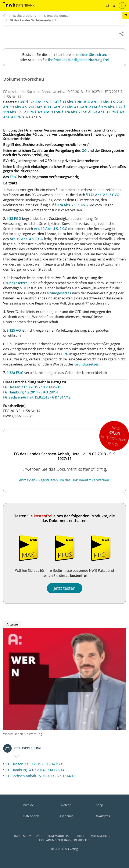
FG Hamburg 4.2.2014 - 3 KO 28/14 (31, 392)
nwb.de (29, 805)
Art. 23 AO (90, 107)
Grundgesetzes (15, 283)
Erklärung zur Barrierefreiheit (65, 840)
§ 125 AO (14, 331)
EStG (14, 177)
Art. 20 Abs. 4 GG (69, 107)
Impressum (23, 836)
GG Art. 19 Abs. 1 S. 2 (102, 102)
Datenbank (31, 816)
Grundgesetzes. (87, 364)
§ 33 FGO (14, 219)
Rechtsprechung (25, 16)
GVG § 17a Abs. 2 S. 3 (35, 102)
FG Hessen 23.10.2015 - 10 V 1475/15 (32, 387)
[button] (107, 6)
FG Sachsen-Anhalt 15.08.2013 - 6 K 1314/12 (41, 776)
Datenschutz (100, 836)
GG (84, 151)
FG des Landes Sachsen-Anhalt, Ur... (35, 20)
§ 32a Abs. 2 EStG (75, 112)
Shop (100, 805)
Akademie (67, 816)
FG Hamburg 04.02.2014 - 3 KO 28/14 (35, 770)
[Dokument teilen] (121, 33)
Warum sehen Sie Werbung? (23, 734)
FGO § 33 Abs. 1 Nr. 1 (68, 102)
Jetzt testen (65, 588)
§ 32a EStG (15, 373)
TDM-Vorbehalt (60, 836)
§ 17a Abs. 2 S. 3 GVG (103, 195)
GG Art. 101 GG (43, 107)
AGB (39, 836)
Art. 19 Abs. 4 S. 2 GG (51, 229)
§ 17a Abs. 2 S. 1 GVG (71, 205)
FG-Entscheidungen (56, 16)
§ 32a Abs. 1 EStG (48, 112)
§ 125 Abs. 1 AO (111, 107)
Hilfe (81, 836)
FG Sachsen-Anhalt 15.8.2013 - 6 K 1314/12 (37, 397)
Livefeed (65, 805)
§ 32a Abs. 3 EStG (103, 112)
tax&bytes (103, 816)
